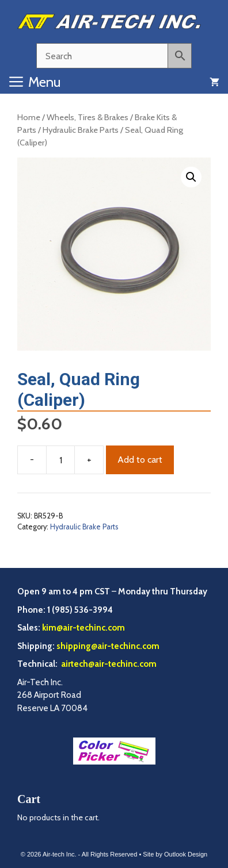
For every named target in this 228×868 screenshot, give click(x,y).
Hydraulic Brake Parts (81, 130)
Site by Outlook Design (175, 854)
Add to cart (140, 460)
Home (29, 117)
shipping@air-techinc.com (108, 646)
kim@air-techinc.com (83, 628)
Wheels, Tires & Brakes (88, 117)
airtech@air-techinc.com (108, 664)
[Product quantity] (60, 460)
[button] (191, 177)
